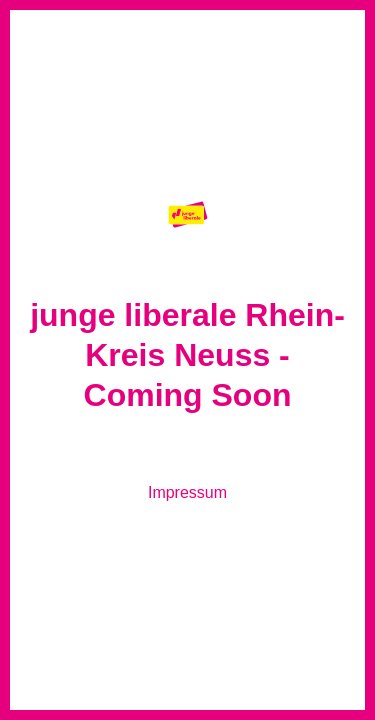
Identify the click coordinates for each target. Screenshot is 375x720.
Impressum (187, 492)
